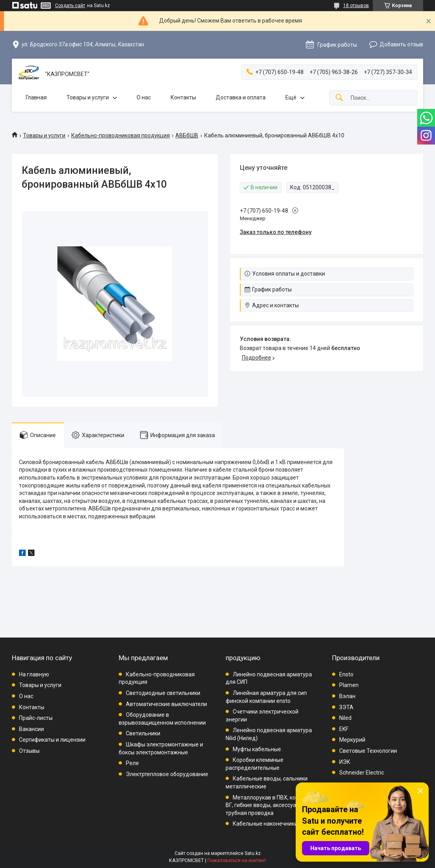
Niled (345, 718)
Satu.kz (253, 853)
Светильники (143, 733)
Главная (36, 97)
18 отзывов (356, 6)
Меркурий (352, 740)
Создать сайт (70, 6)
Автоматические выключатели (166, 704)
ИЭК (345, 762)
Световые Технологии (368, 751)
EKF (344, 729)
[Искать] (339, 98)
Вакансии (31, 729)
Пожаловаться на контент (237, 860)
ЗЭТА (346, 707)
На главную (34, 674)
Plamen (349, 685)
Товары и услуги (88, 97)
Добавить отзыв (401, 44)
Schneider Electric (362, 773)
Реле (132, 763)
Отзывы (29, 751)
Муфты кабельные (257, 749)
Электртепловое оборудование (167, 774)
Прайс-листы (36, 718)
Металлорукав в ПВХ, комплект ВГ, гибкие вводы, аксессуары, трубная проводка (270, 805)
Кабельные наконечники (265, 824)
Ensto (346, 674)
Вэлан (347, 696)
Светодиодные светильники (163, 693)
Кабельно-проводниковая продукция (121, 135)
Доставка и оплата (241, 97)
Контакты (183, 97)
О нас (144, 97)
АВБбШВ (187, 135)
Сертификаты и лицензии (52, 740)
